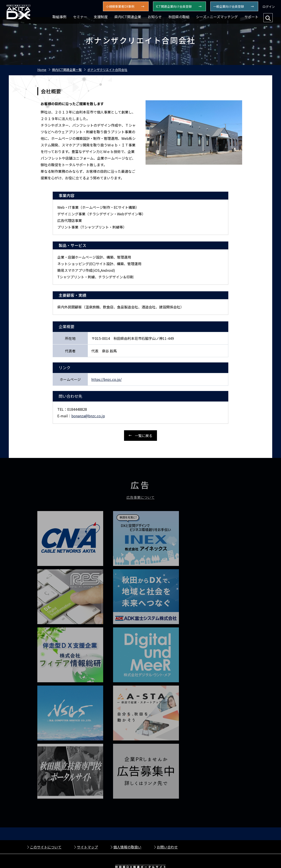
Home (42, 70)
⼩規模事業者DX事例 (120, 6)
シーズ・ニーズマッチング (217, 17)
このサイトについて (46, 785)
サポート (251, 17)
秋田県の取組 (179, 17)
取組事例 (59, 17)
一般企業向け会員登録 (229, 6)
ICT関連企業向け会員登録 (174, 6)
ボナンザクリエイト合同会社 (107, 70)
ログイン (269, 7)
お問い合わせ (167, 785)
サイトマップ (87, 785)
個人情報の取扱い (127, 785)
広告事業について (140, 498)
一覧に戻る (144, 436)
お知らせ (155, 17)
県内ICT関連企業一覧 (67, 70)
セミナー (80, 17)
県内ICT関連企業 (128, 17)
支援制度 (101, 17)
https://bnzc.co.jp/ (106, 379)
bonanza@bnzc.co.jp (88, 416)
